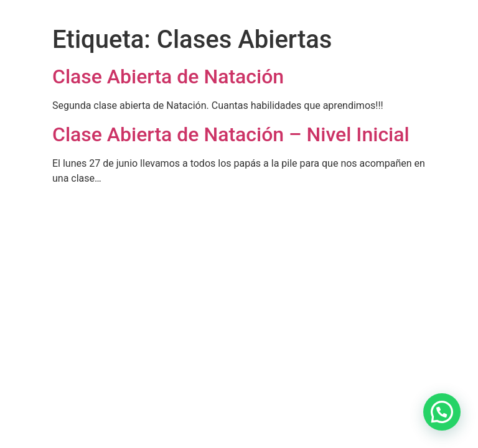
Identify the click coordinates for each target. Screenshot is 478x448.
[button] (442, 412)
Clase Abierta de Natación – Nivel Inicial (231, 134)
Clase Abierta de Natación (168, 77)
